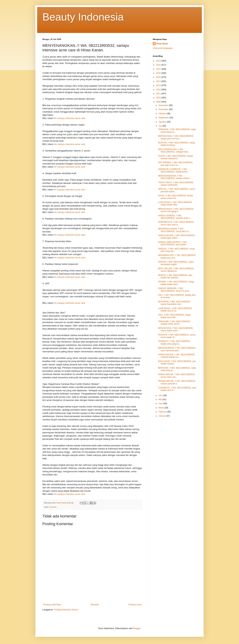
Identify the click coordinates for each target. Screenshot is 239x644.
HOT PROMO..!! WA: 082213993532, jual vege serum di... (175, 164)
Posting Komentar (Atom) (66, 610)
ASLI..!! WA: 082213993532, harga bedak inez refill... (174, 316)
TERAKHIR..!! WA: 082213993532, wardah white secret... (174, 323)
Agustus (163, 122)
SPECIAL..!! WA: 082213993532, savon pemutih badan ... (177, 190)
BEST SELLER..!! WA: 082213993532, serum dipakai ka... (176, 270)
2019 (159, 61)
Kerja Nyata (162, 44)
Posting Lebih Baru (52, 605)
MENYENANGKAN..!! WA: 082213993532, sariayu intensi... (175, 177)
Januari (162, 416)
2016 (159, 73)
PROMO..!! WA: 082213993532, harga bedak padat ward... (176, 283)
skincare (53, 507)
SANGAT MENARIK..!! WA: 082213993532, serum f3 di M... (174, 290)
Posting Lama (135, 605)
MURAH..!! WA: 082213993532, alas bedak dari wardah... (175, 276)
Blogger (137, 628)
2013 (159, 85)
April (161, 404)
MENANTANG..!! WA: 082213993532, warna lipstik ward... (176, 329)
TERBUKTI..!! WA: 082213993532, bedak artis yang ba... (174, 343)
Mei (161, 399)
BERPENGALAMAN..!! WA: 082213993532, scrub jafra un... (174, 230)
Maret (162, 408)
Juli (160, 126)
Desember (164, 105)
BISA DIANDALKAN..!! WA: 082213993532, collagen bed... (174, 151)
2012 (159, 90)
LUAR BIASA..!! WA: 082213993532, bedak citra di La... (175, 310)
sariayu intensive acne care (71, 118)
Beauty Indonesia (83, 17)
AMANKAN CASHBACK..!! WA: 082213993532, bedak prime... (174, 170)
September (164, 118)
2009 (159, 102)
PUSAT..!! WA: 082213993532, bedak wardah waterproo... (175, 157)
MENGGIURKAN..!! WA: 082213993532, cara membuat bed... (177, 349)
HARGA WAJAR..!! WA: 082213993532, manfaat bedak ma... (177, 356)
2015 (159, 77)
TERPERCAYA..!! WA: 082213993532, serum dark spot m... (176, 223)
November (164, 109)
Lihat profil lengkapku (163, 48)
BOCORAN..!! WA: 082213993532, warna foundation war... (174, 303)
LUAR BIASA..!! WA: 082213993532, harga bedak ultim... (175, 204)
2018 (159, 65)
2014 (159, 81)
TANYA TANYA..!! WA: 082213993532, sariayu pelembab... (176, 184)
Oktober (163, 114)
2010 (159, 98)
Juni (161, 395)
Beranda (95, 605)
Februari (163, 412)
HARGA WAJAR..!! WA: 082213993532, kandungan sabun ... (177, 237)
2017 (159, 69)
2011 (159, 94)
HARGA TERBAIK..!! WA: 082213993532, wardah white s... (175, 217)
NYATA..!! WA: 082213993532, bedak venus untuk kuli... (175, 197)
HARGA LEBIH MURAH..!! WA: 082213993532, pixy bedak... (173, 243)
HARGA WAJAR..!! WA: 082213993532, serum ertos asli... (177, 376)
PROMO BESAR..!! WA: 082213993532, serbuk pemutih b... (177, 382)
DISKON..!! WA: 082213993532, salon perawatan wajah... (176, 263)
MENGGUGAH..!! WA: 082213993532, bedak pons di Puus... (176, 137)
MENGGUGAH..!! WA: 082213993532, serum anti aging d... (176, 210)
